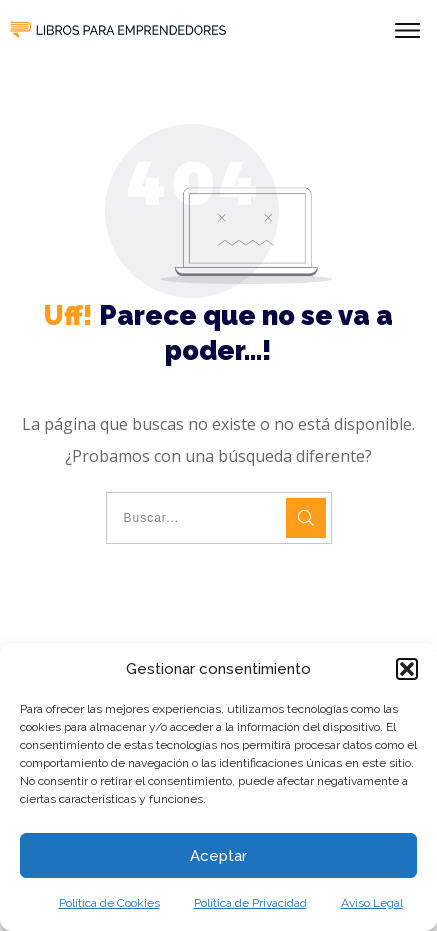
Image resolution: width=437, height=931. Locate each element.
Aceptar (218, 856)
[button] (407, 669)
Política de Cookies (109, 903)
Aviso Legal (372, 903)
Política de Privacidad (250, 903)
